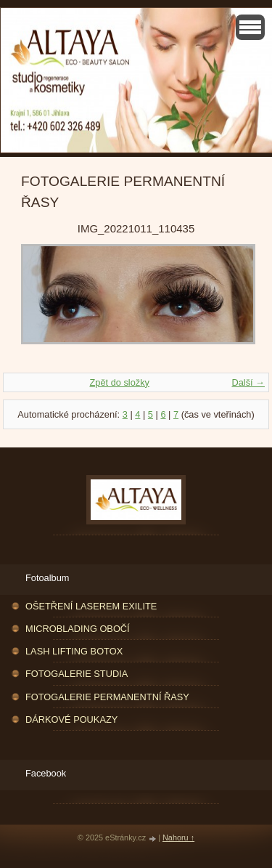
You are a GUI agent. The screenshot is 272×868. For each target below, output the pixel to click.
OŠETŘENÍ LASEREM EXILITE (91, 606)
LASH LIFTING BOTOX (74, 651)
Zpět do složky (119, 382)
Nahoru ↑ (178, 837)
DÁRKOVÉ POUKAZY (71, 719)
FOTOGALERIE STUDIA (77, 674)
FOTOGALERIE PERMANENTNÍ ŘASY (107, 697)
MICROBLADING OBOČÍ (78, 629)
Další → (248, 382)
